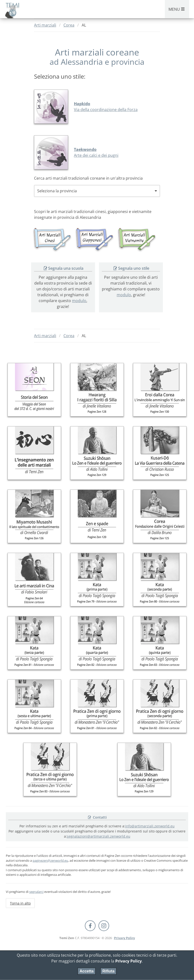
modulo (79, 301)
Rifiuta (108, 971)
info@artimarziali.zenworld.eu (150, 826)
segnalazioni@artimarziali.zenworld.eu (99, 836)
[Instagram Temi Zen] (104, 926)
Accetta (87, 971)
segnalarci (36, 892)
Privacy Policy (124, 938)
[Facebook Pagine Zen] (90, 926)
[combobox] (97, 191)
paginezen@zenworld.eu (50, 860)
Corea (69, 25)
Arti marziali (45, 25)
